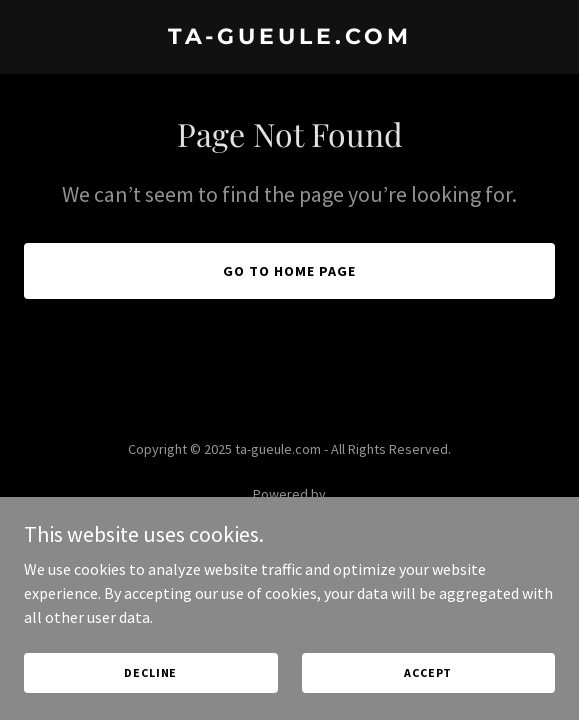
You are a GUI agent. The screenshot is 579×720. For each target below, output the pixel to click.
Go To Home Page (289, 271)
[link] (289, 38)
